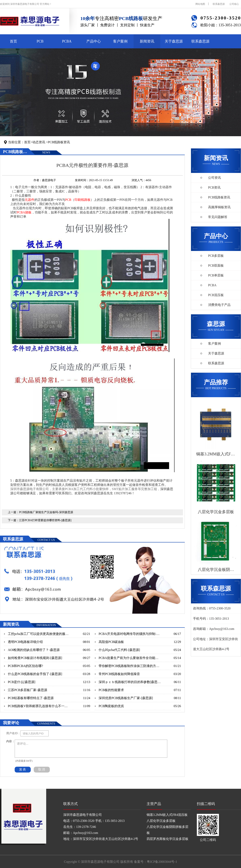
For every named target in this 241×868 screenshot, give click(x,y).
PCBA (67, 41)
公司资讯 (214, 178)
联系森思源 (219, 4)
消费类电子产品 (219, 305)
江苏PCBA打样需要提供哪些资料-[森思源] (45, 520)
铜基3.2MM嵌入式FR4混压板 (167, 815)
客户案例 (120, 41)
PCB (40, 41)
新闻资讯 (147, 41)
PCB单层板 (216, 275)
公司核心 (234, 4)
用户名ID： (13, 733)
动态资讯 (39, 142)
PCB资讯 (214, 187)
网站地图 (200, 4)
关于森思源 (174, 41)
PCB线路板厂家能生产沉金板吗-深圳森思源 (46, 512)
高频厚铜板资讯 (219, 207)
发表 (23, 769)
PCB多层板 (216, 256)
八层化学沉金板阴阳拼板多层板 (167, 830)
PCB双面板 (216, 265)
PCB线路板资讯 (59, 142)
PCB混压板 (216, 295)
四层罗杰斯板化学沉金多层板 (167, 839)
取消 (42, 769)
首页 (13, 41)
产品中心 (94, 41)
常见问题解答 (218, 217)
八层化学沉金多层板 (161, 821)
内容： (10, 741)
